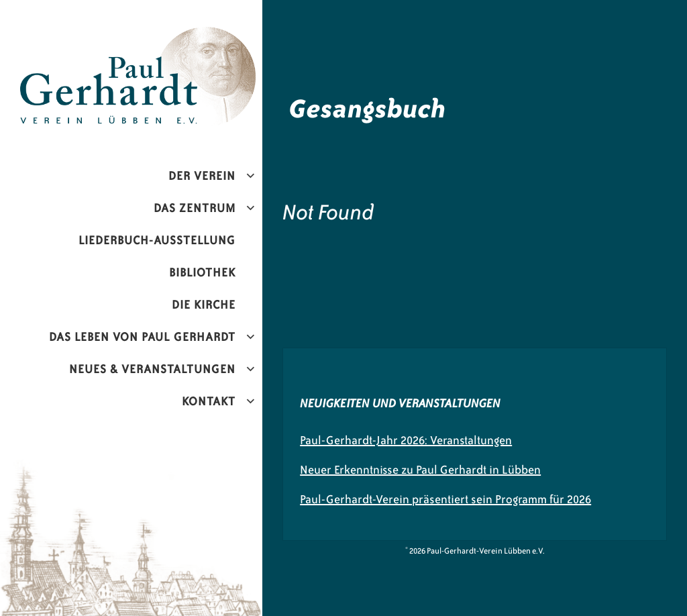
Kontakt (209, 401)
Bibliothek (202, 272)
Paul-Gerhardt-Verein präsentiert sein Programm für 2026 (445, 499)
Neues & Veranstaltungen (152, 369)
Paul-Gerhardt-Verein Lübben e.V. (170, 38)
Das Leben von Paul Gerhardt (142, 337)
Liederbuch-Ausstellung (157, 240)
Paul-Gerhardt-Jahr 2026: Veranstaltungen (406, 440)
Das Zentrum (195, 208)
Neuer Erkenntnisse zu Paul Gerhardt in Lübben (420, 470)
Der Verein (202, 176)
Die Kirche (204, 305)
